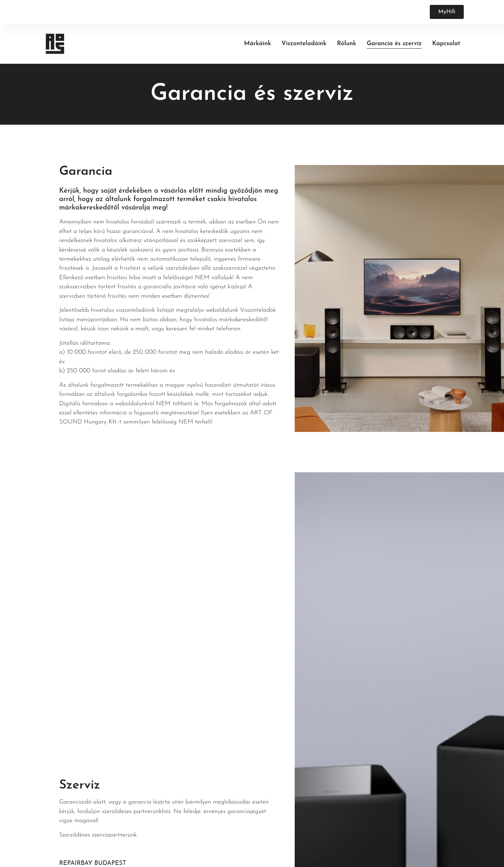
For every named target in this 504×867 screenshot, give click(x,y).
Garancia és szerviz (394, 44)
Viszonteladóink (304, 44)
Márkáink (257, 44)
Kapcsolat (446, 44)
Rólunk (347, 44)
